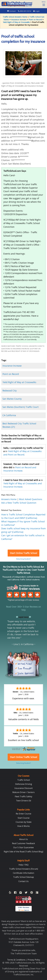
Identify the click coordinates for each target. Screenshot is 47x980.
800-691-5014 (25, 11)
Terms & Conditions (17, 959)
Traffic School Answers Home (15, 17)
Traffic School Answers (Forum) (24, 869)
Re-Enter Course (23, 813)
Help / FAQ (23, 864)
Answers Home (9, 499)
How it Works (23, 826)
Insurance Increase (19, 20)
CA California (9, 415)
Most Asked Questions (31, 499)
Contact (12, 11)
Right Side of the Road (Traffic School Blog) (23, 851)
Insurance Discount (23, 788)
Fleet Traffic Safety (23, 796)
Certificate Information (23, 873)
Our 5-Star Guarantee (23, 847)
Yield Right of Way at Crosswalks (16, 22)
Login (37, 11)
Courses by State (24, 822)
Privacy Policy (34, 959)
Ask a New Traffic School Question (19, 503)
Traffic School (24, 780)
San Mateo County (12, 399)
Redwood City (10, 391)
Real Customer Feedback (23, 843)
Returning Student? (24, 559)
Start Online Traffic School (24, 553)
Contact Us (23, 881)
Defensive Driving (24, 784)
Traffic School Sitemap (23, 877)
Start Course (24, 818)
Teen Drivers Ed (23, 800)
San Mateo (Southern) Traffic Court (21, 407)
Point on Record (35, 20)
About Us (23, 839)
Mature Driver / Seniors (23, 792)
